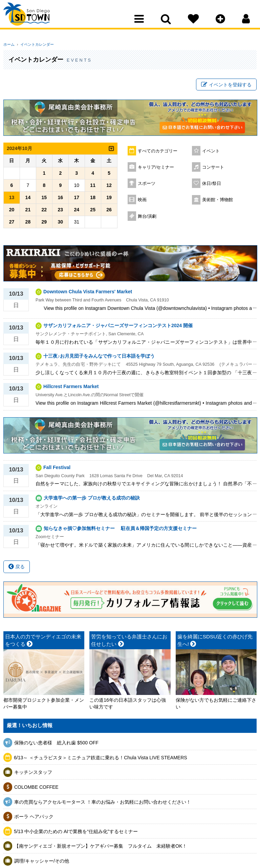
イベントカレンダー (35, 44)
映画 (142, 202)
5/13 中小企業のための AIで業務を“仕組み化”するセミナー (76, 833)
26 (109, 211)
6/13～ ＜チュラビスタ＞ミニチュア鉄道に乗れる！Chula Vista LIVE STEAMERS (101, 759)
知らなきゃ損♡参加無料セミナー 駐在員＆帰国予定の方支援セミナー (120, 530)
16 (60, 199)
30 (60, 224)
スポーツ (147, 185)
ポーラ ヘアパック (34, 818)
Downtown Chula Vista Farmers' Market (88, 293)
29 (44, 224)
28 (28, 224)
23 (60, 211)
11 (93, 187)
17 (77, 199)
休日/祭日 (212, 185)
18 (93, 199)
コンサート (213, 169)
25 (93, 211)
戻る (17, 568)
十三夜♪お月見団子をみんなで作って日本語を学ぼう (99, 358)
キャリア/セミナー (156, 169)
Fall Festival (57, 469)
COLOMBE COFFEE (36, 789)
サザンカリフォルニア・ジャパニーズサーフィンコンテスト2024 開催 (118, 327)
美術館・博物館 (218, 202)
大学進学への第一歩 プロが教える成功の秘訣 (92, 500)
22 (44, 211)
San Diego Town (33, 19)
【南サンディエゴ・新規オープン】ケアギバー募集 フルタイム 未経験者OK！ (101, 848)
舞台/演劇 (147, 218)
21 (28, 211)
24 (77, 211)
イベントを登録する (226, 86)
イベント (211, 153)
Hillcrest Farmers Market (71, 388)
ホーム (9, 44)
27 (12, 224)
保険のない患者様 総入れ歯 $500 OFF (56, 744)
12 (109, 187)
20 (12, 211)
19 (109, 199)
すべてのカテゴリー (158, 153)
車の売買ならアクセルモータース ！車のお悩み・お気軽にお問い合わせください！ (103, 803)
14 (28, 199)
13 (12, 199)
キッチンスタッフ (33, 774)
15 (44, 199)
